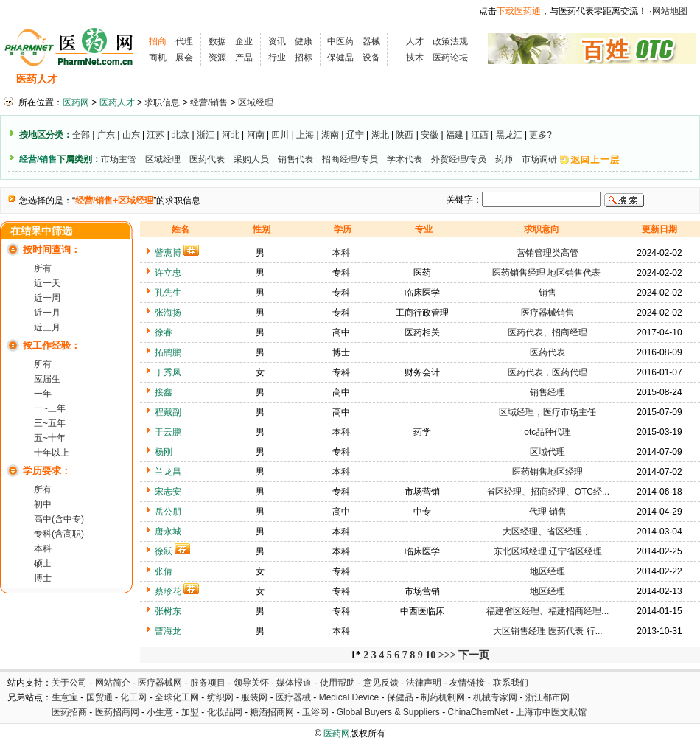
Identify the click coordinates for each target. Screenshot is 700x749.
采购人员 (251, 159)
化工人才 (496, 79)
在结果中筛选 (41, 231)
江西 (480, 135)
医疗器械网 (160, 683)
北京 (181, 135)
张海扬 (168, 313)
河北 (231, 135)
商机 (158, 58)
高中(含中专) (59, 519)
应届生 (47, 379)
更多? (540, 135)
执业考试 (258, 79)
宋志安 (168, 492)
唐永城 (168, 532)
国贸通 (99, 697)
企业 (244, 41)
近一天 (47, 283)
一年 (43, 394)
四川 (280, 135)
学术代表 (405, 159)
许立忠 (168, 273)
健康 (304, 41)
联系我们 (511, 683)
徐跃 (164, 551)
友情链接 (467, 683)
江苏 (155, 135)
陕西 (405, 135)
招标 (304, 58)
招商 (158, 41)
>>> (447, 655)
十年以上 (52, 453)
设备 (371, 58)
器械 (371, 41)
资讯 (277, 41)
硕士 (43, 563)
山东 (131, 135)
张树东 (168, 611)
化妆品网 (225, 712)
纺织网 (220, 697)
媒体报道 (294, 683)
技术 (415, 58)
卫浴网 (316, 712)
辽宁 (355, 135)
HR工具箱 (436, 79)
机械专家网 (495, 697)
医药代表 (207, 159)
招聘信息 (93, 79)
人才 (415, 41)
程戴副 (168, 412)
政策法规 (450, 41)
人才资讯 (317, 79)
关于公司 (69, 683)
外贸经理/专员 (459, 159)
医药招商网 (117, 712)
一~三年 (50, 408)
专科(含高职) (59, 534)
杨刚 (164, 452)
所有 (43, 268)
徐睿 (164, 332)
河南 (256, 135)
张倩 (164, 571)
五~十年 (50, 438)
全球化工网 (177, 697)
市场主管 (119, 159)
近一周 (47, 298)
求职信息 (151, 79)
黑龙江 (509, 135)
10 (430, 655)
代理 (184, 41)
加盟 (191, 712)
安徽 (430, 135)
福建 (455, 135)
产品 (244, 58)
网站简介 (113, 683)
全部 (81, 135)
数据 (217, 41)
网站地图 (670, 11)
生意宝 (65, 697)
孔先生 (168, 293)
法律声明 (424, 683)
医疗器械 (293, 697)
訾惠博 (168, 253)
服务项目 (208, 683)
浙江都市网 (547, 697)
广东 (106, 135)
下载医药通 (519, 11)
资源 (217, 58)
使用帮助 (337, 683)
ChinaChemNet (477, 712)
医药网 (76, 102)
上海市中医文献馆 (551, 712)
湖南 (330, 135)
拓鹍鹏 (168, 352)
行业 (277, 58)
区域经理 (256, 102)
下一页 (474, 655)
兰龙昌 (168, 472)
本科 (43, 548)
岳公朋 (168, 512)
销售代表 (295, 159)
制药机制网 (443, 697)
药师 (504, 159)
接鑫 (164, 392)
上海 (305, 135)
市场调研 (539, 159)
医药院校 (375, 79)
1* (356, 655)
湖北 (380, 135)
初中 (43, 504)
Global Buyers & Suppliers (388, 712)
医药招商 (69, 712)
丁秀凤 (168, 372)
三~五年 (50, 423)
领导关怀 (251, 683)
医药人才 (37, 79)
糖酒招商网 (272, 712)
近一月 (47, 313)
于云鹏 (168, 432)
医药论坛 (450, 58)
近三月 (47, 327)
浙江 (206, 135)
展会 (184, 58)
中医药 (340, 41)
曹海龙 (168, 631)
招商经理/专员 (350, 159)
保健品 (340, 58)
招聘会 (204, 79)
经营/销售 (209, 102)
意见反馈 (381, 683)
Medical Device (349, 697)
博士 (43, 578)
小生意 (160, 712)
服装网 (254, 697)
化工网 (133, 697)
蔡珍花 (168, 591)
